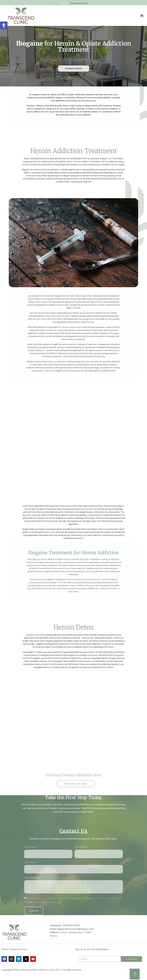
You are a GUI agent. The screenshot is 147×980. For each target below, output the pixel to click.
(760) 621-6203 (71, 925)
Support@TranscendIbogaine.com (75, 929)
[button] (142, 15)
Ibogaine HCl (108, 644)
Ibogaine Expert (79, 3)
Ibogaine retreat (34, 635)
